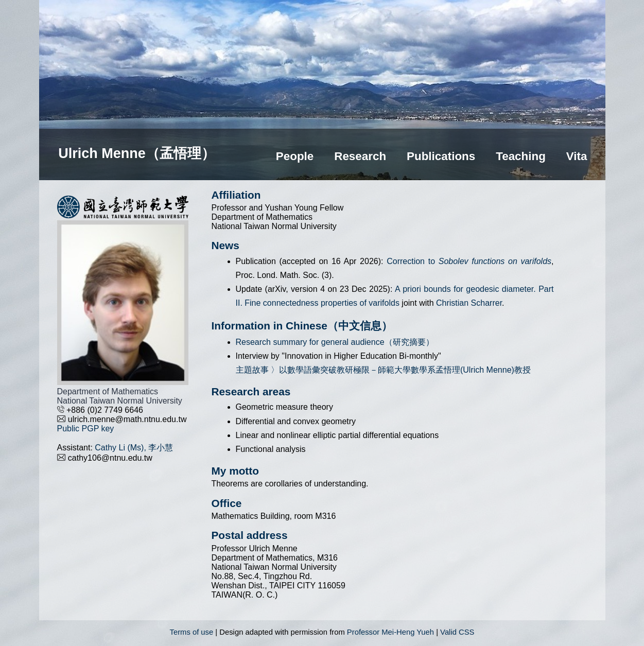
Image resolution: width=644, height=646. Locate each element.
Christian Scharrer (469, 303)
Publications (441, 156)
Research (360, 156)
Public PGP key (86, 429)
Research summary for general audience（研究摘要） (335, 342)
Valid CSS (457, 632)
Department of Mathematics (108, 391)
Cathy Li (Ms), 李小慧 (134, 448)
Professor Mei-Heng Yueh (390, 632)
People (295, 156)
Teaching (521, 156)
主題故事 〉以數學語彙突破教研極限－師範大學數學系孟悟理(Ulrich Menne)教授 (383, 370)
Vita (577, 156)
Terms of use (192, 632)
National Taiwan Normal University (120, 401)
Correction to (469, 261)
